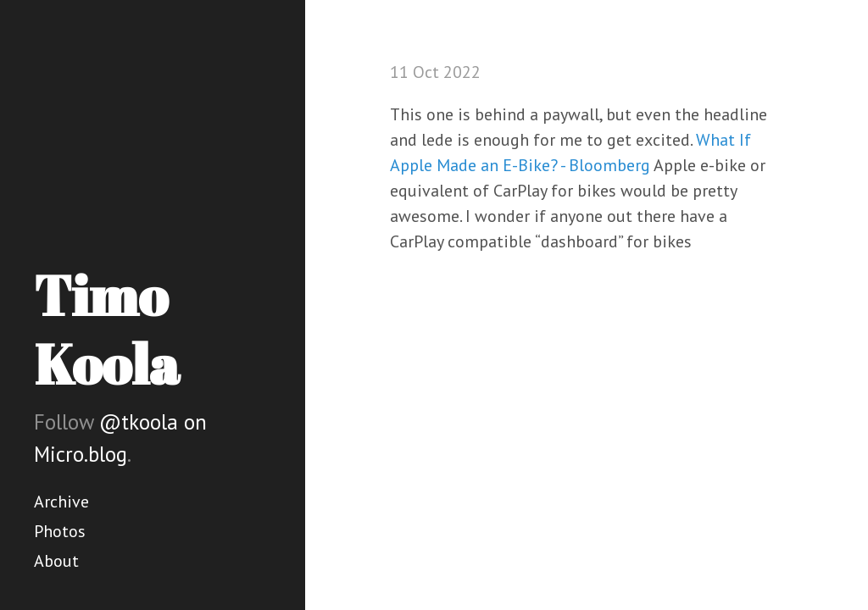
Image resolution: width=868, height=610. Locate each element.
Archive (61, 502)
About (56, 561)
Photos (60, 531)
